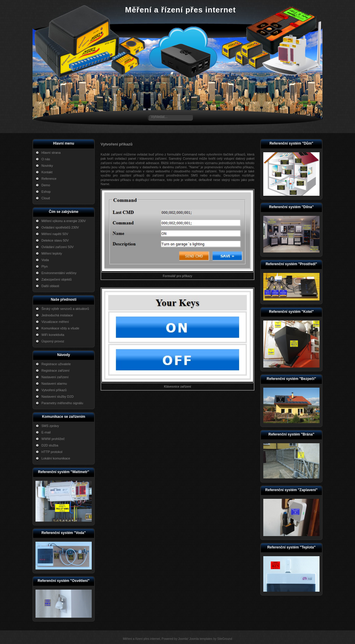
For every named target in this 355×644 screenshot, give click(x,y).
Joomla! (183, 639)
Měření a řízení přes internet (180, 10)
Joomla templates (201, 639)
